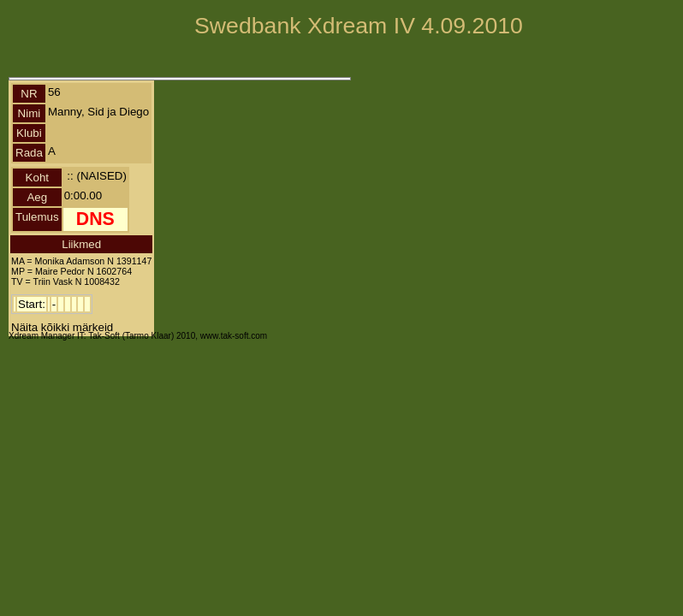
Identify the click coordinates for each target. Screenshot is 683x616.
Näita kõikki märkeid (62, 327)
